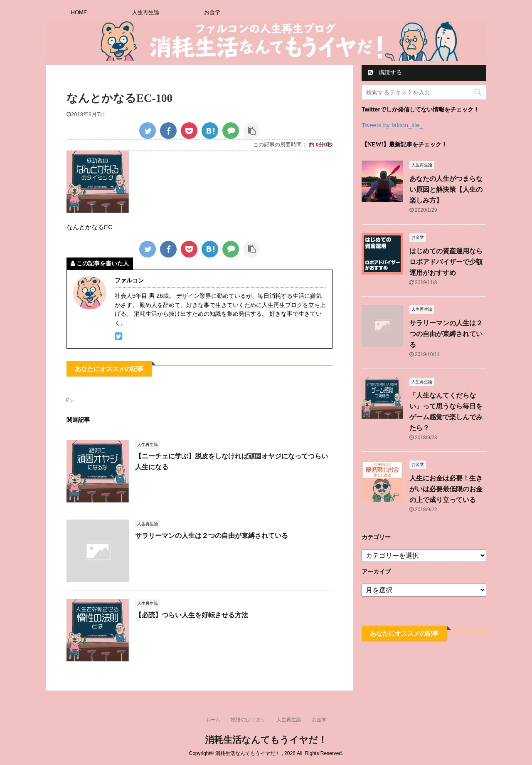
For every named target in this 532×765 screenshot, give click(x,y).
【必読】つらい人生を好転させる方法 (192, 615)
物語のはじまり (248, 720)
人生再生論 (146, 12)
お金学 (212, 12)
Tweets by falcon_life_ (392, 125)
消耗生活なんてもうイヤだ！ (266, 740)
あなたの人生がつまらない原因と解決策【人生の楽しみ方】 (446, 189)
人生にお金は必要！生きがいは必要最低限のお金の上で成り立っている (446, 489)
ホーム (213, 720)
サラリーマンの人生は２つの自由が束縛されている (212, 536)
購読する (385, 72)
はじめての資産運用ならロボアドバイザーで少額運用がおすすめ (446, 262)
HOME (79, 12)
